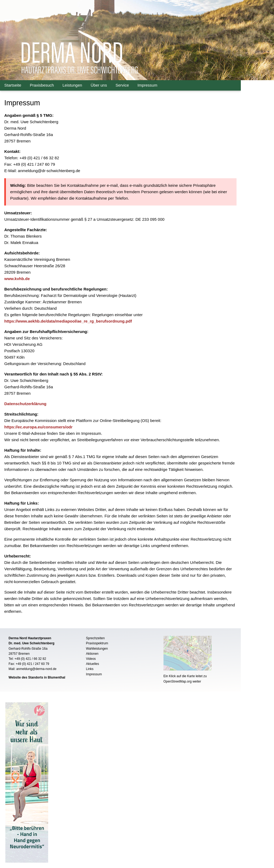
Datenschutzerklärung (25, 404)
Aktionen (92, 654)
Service (122, 85)
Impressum (147, 85)
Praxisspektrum (97, 643)
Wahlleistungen (97, 649)
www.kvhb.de (17, 279)
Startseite (13, 85)
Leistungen (72, 85)
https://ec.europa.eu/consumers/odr (38, 427)
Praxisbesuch (42, 85)
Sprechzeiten (95, 638)
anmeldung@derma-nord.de (36, 669)
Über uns (99, 85)
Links (90, 669)
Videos (91, 659)
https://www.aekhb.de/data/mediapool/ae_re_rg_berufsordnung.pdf (68, 321)
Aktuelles (92, 664)
